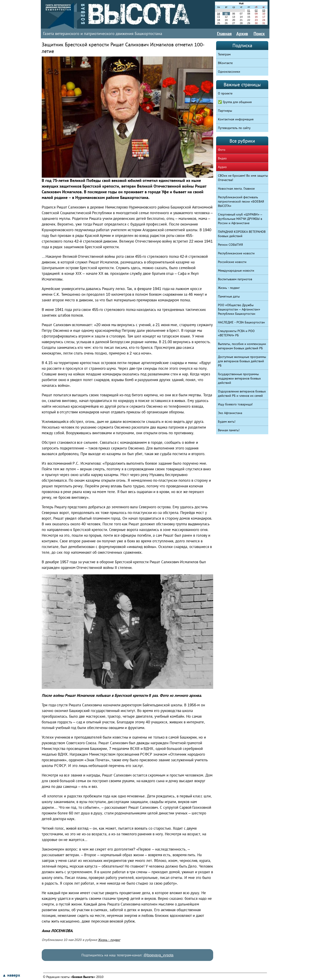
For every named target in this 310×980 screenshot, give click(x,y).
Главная (224, 34)
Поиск (259, 34)
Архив (242, 34)
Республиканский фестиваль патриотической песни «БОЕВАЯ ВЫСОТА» (241, 201)
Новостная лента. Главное (236, 189)
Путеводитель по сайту (234, 128)
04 (219, 14)
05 (226, 14)
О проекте (225, 93)
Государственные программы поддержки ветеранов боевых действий (239, 378)
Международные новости (236, 270)
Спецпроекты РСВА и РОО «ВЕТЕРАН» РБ (236, 333)
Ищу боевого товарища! (235, 404)
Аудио (222, 167)
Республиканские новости (236, 253)
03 (264, 10)
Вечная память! (229, 430)
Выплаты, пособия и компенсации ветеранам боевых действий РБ (242, 346)
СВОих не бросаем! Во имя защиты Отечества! (243, 178)
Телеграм (224, 54)
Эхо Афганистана (230, 413)
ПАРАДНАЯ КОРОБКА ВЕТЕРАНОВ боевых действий (242, 234)
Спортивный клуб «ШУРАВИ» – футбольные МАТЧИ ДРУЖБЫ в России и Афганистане (240, 219)
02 (256, 10)
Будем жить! (227, 422)
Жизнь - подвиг (109, 940)
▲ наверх (11, 975)
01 (249, 10)
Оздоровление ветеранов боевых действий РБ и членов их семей (242, 393)
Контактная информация (236, 119)
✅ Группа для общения (235, 102)
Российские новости (232, 262)
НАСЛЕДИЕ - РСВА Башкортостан (241, 322)
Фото (222, 150)
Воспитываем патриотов (235, 279)
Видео (222, 158)
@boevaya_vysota (159, 955)
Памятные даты (229, 296)
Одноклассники (229, 72)
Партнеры (225, 111)
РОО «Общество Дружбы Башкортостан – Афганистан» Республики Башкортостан (239, 309)
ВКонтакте (225, 63)
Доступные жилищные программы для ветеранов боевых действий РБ (242, 361)
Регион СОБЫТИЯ (230, 245)
